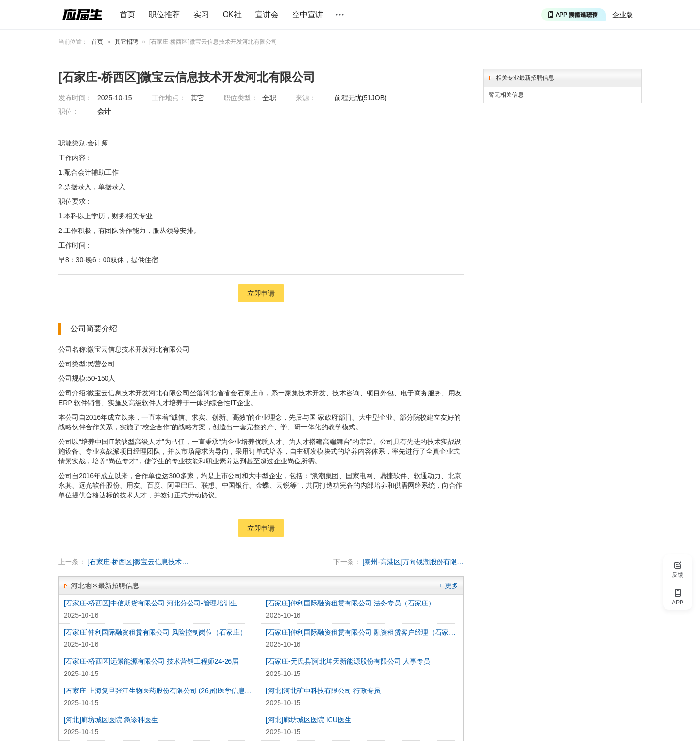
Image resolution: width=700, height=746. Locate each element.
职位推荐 (164, 14)
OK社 (232, 14)
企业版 (623, 15)
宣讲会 (267, 14)
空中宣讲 (308, 14)
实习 (201, 14)
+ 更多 (449, 586)
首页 (127, 14)
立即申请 (261, 293)
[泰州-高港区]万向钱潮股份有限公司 (413, 562)
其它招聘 (126, 42)
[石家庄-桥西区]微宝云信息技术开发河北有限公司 (138, 562)
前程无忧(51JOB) (361, 98)
